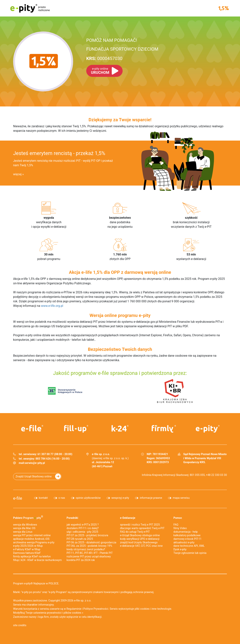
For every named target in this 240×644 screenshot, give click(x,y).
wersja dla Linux (23, 532)
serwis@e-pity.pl (35, 463)
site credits (20, 625)
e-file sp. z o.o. (83, 601)
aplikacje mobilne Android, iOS (31, 539)
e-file (18, 498)
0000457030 (104, 58)
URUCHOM (100, 71)
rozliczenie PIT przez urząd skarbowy (89, 557)
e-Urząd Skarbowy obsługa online (140, 535)
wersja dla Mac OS (24, 528)
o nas (62, 498)
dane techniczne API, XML (189, 546)
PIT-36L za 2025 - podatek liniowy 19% (89, 546)
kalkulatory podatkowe (187, 535)
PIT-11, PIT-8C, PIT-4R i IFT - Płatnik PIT (90, 553)
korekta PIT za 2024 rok (81, 560)
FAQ (176, 525)
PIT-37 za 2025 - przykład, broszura (87, 535)
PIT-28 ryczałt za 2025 (80, 539)
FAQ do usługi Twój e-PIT (135, 532)
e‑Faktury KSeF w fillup (27, 549)
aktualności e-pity (184, 543)
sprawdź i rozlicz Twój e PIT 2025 (140, 525)
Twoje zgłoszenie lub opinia (190, 553)
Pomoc (178, 518)
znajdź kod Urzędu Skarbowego (139, 543)
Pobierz (28, 517)
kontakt (43, 498)
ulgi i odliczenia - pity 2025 (82, 532)
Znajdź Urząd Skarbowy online (34, 477)
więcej (17, 174)
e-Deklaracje (128, 518)
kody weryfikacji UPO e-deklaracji (140, 539)
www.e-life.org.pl (52, 306)
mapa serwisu (181, 498)
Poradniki (72, 518)
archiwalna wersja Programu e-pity (34, 543)
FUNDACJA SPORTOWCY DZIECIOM (122, 49)
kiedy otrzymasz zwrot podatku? (86, 549)
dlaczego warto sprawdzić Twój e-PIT (142, 528)
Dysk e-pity (180, 549)
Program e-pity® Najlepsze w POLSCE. (36, 584)
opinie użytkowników (88, 498)
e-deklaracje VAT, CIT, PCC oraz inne (141, 546)
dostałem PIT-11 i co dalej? (83, 528)
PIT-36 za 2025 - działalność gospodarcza (91, 543)
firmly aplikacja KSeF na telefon (32, 557)
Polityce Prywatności (96, 609)
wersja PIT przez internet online (32, 535)
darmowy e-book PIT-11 (187, 539)
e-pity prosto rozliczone (30, 8)
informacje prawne (151, 498)
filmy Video (180, 528)
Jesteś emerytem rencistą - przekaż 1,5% (59, 153)
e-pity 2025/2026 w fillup (28, 546)
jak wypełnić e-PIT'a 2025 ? (83, 525)
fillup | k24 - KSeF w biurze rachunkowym (37, 560)
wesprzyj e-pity (120, 498)
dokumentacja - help (186, 532)
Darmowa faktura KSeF (27, 553)
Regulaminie (74, 609)
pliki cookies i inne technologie (153, 609)
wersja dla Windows (25, 525)
